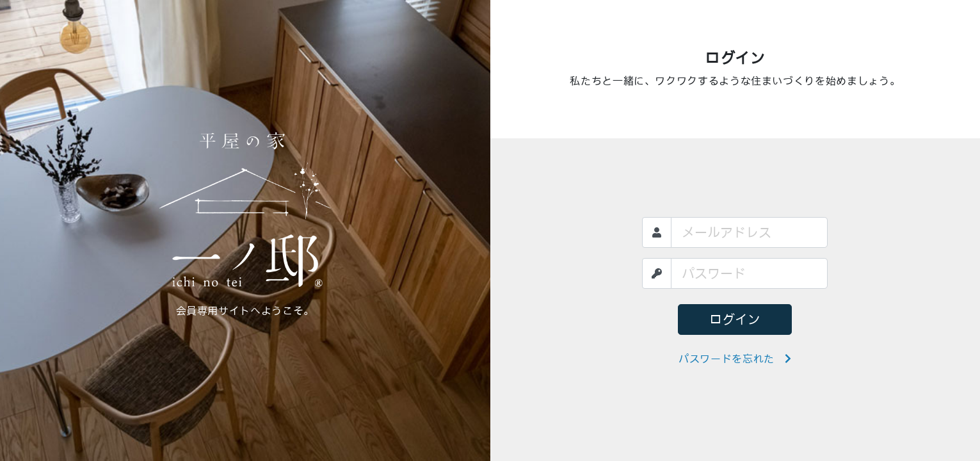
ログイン (735, 319)
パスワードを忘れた (735, 359)
